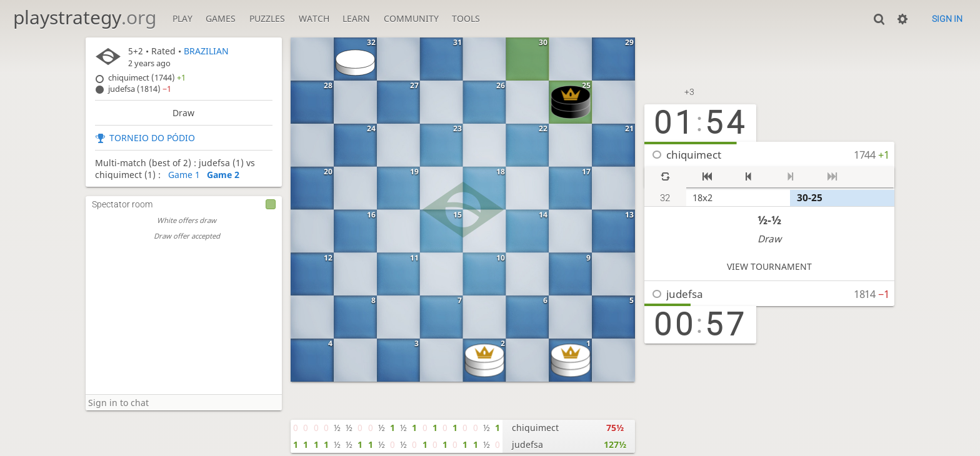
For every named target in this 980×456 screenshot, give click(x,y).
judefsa (685, 294)
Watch (314, 18)
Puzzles (267, 18)
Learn (356, 18)
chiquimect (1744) (147, 78)
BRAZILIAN (206, 51)
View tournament (769, 266)
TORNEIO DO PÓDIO (152, 138)
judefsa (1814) (140, 89)
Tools (466, 18)
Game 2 (223, 175)
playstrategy (85, 17)
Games (221, 18)
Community (411, 18)
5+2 (136, 51)
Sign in (947, 19)
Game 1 (184, 175)
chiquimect (694, 155)
